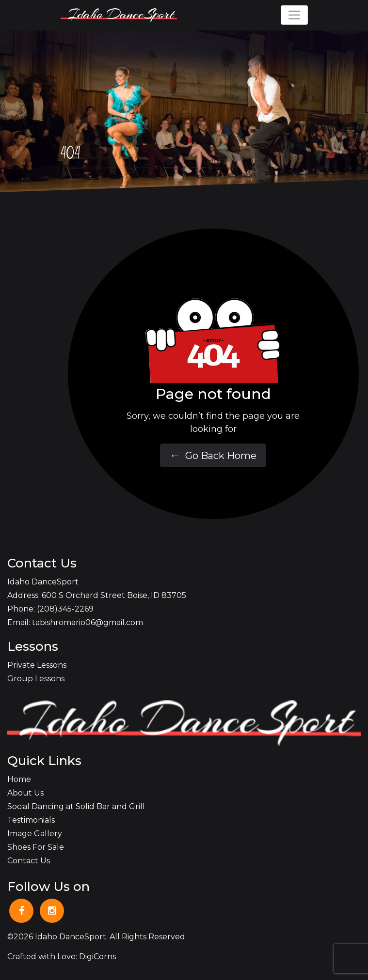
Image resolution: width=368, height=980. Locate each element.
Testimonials (31, 820)
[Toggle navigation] (294, 15)
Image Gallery (35, 834)
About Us (25, 793)
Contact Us (29, 861)
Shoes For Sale (36, 847)
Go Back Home (213, 455)
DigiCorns (97, 957)
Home (19, 779)
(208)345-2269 (65, 609)
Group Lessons (36, 679)
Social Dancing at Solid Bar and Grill (76, 806)
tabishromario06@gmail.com (88, 622)
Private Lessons (37, 665)
